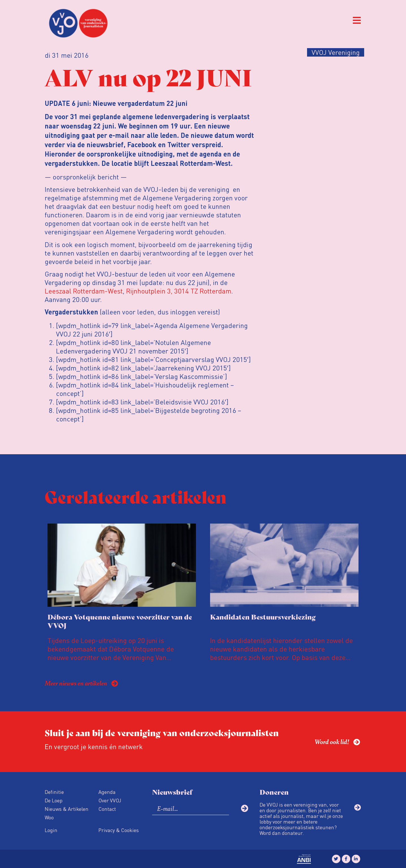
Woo (49, 817)
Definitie (54, 792)
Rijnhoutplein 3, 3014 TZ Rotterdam (179, 291)
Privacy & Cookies (119, 830)
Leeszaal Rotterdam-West (84, 291)
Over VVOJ (110, 800)
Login (51, 830)
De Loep (54, 800)
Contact (107, 809)
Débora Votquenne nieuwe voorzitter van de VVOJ (120, 621)
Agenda (107, 792)
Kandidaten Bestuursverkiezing (263, 617)
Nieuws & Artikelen (67, 809)
